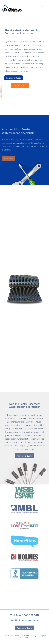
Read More (9, 157)
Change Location (23, 85)
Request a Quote (13, 78)
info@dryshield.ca (30, 620)
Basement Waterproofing (25, 635)
